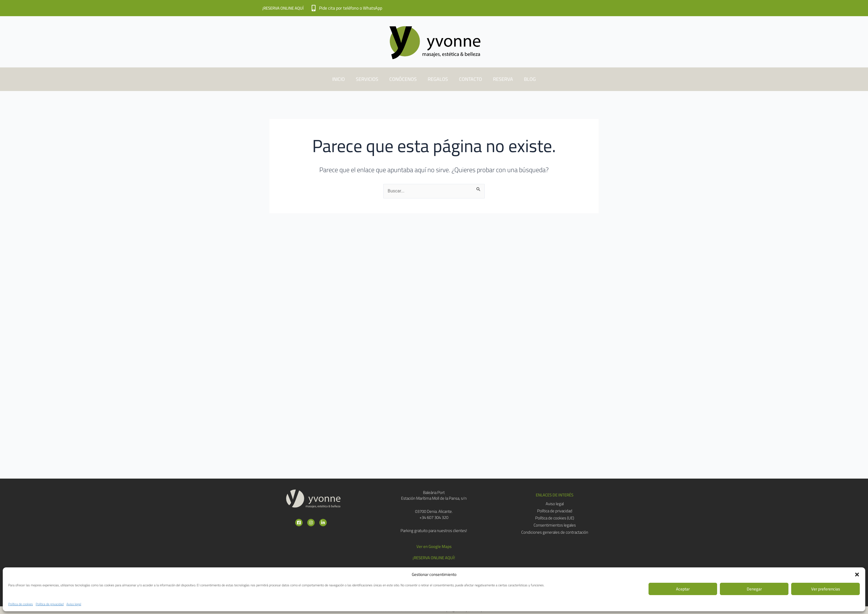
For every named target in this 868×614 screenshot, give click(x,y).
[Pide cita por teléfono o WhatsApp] (313, 8)
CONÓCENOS (403, 79)
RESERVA (503, 79)
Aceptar (683, 589)
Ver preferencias (826, 589)
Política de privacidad (50, 604)
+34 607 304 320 (434, 517)
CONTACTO (470, 79)
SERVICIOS (367, 79)
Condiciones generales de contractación (555, 532)
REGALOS (438, 79)
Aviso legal (74, 604)
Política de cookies (21, 604)
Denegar (754, 589)
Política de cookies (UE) (555, 518)
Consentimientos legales (555, 525)
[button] (857, 575)
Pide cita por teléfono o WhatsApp (351, 8)
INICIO (339, 79)
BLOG (530, 79)
